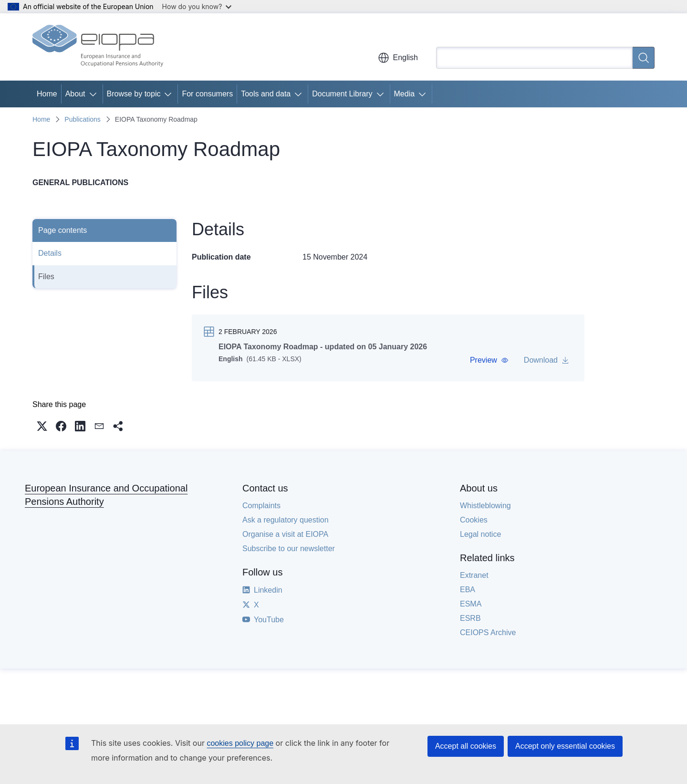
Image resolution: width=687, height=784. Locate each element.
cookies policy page (240, 743)
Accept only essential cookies (565, 746)
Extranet (474, 579)
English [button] (398, 58)
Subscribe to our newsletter (289, 552)
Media (405, 94)
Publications (83, 119)
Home (47, 94)
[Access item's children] (95, 94)
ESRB (470, 622)
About (75, 94)
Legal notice (480, 538)
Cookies (474, 524)
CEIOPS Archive (488, 636)
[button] (489, 360)
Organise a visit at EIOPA (285, 538)
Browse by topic (134, 94)
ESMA (471, 608)
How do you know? (197, 6)
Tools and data (266, 94)
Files (46, 277)
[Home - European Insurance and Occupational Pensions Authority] (98, 47)
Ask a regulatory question (286, 524)
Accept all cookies (466, 746)
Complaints (261, 509)
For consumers (207, 94)
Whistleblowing (485, 509)
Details (50, 253)
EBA (468, 593)
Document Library (342, 94)
